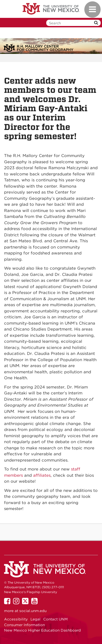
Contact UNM (55, 619)
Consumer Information (24, 625)
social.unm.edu (33, 611)
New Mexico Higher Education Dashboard (42, 630)
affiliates (42, 475)
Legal (35, 619)
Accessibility (16, 619)
